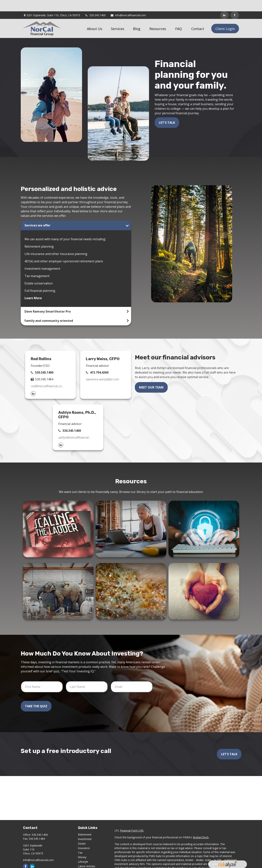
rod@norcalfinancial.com (47, 375)
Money (82, 846)
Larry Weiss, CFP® (103, 348)
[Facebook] (235, 4)
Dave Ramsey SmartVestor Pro (48, 300)
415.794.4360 (99, 361)
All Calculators (86, 864)
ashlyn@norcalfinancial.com (75, 426)
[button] (95, 17)
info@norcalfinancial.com (128, 4)
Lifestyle (83, 850)
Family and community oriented (49, 309)
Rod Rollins (41, 348)
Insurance (84, 837)
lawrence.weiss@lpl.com (102, 368)
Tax (80, 841)
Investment (85, 828)
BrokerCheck (201, 826)
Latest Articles (87, 855)
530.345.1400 (95, 4)
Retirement (85, 823)
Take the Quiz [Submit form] (36, 695)
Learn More (33, 287)
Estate (82, 832)
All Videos (84, 859)
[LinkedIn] (224, 4)
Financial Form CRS (132, 819)
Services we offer (37, 214)
